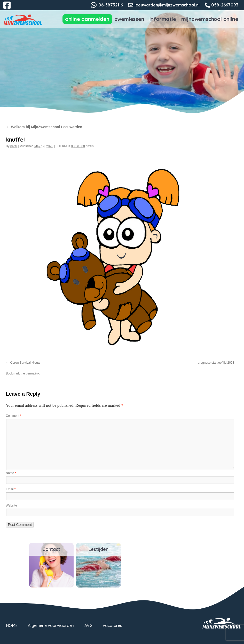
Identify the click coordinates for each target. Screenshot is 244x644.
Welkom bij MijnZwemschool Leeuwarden (44, 127)
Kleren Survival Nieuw (25, 363)
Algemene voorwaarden (51, 625)
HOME (12, 625)
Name (11, 473)
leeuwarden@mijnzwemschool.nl (167, 5)
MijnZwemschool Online (210, 19)
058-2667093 (225, 5)
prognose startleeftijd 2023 (216, 363)
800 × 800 (78, 146)
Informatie (163, 19)
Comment (14, 416)
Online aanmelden (87, 19)
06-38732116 (111, 5)
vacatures (112, 625)
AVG (88, 625)
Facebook (11, 8)
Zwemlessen (129, 19)
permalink (33, 373)
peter (14, 146)
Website (11, 506)
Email (11, 489)
